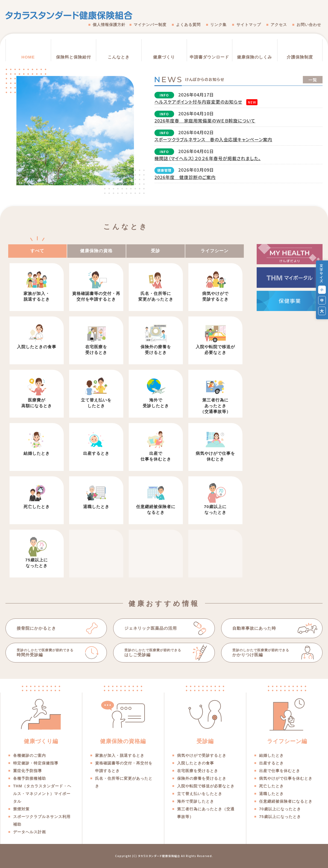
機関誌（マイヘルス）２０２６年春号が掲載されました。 (208, 158)
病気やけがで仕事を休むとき (215, 456)
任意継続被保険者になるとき (156, 509)
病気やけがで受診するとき (215, 296)
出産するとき (96, 453)
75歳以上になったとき (37, 563)
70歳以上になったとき (215, 509)
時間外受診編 (49, 653)
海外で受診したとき (156, 403)
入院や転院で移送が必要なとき (215, 350)
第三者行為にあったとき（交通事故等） (215, 406)
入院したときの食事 (37, 347)
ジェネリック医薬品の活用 (151, 628)
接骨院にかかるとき (36, 628)
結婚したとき (37, 453)
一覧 (313, 80)
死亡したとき (37, 507)
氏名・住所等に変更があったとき (156, 296)
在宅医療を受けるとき (96, 350)
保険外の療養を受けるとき (156, 350)
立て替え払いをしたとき (96, 403)
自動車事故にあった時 (254, 628)
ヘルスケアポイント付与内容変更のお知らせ (198, 102)
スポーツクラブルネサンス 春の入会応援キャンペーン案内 (213, 139)
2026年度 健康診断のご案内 (185, 177)
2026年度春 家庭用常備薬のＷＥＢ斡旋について (205, 121)
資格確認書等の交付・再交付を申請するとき (96, 296)
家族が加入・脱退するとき (37, 296)
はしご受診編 (157, 653)
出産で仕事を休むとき (156, 456)
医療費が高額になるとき (37, 403)
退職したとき (96, 507)
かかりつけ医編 (265, 653)
